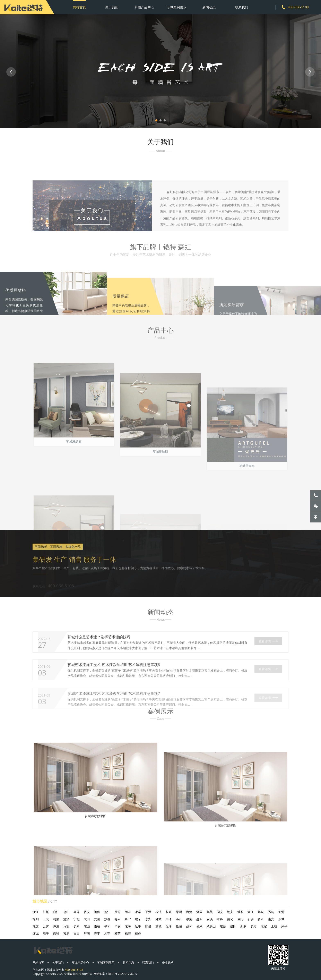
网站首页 (79, 7)
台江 (56, 912)
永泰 (138, 912)
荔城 (261, 912)
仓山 (66, 912)
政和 (189, 926)
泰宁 (128, 919)
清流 (66, 919)
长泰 (77, 926)
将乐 (118, 919)
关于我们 (112, 7)
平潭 (148, 912)
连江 (107, 912)
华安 (118, 926)
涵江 (251, 912)
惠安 (199, 919)
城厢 (240, 912)
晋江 (261, 919)
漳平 (46, 933)
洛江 (179, 919)
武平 (284, 926)
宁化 (77, 919)
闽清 (128, 912)
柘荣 (118, 933)
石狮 (251, 919)
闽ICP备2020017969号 (123, 974)
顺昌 (148, 926)
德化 (230, 919)
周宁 (107, 933)
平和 (107, 926)
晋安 (87, 912)
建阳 (233, 926)
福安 (128, 933)
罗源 (118, 912)
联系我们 (242, 7)
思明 (179, 912)
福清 (158, 912)
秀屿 (271, 912)
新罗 (243, 926)
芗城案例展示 (177, 7)
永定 (264, 926)
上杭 (274, 926)
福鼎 (138, 933)
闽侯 (97, 912)
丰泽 (169, 919)
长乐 (169, 912)
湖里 (199, 912)
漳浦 (56, 926)
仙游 (281, 912)
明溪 (56, 919)
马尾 (77, 912)
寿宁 (97, 933)
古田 (77, 933)
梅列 (36, 919)
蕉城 (56, 933)
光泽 (169, 926)
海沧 (189, 912)
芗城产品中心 (144, 7)
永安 (148, 919)
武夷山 (211, 926)
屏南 (87, 933)
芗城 (281, 919)
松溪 (179, 926)
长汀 (254, 926)
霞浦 (66, 933)
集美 (210, 912)
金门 (240, 919)
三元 (46, 919)
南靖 (97, 926)
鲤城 (158, 919)
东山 (87, 926)
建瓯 (223, 926)
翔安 (230, 912)
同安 (220, 912)
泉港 (189, 919)
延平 (138, 926)
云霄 (46, 926)
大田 (87, 919)
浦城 (158, 926)
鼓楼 (46, 912)
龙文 (36, 926)
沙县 (107, 919)
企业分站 (168, 963)
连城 (36, 933)
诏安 (66, 926)
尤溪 (97, 919)
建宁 (138, 919)
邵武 (199, 926)
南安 (271, 919)
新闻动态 (209, 7)
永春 (220, 919)
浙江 (36, 912)
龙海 (128, 926)
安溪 (210, 919)
